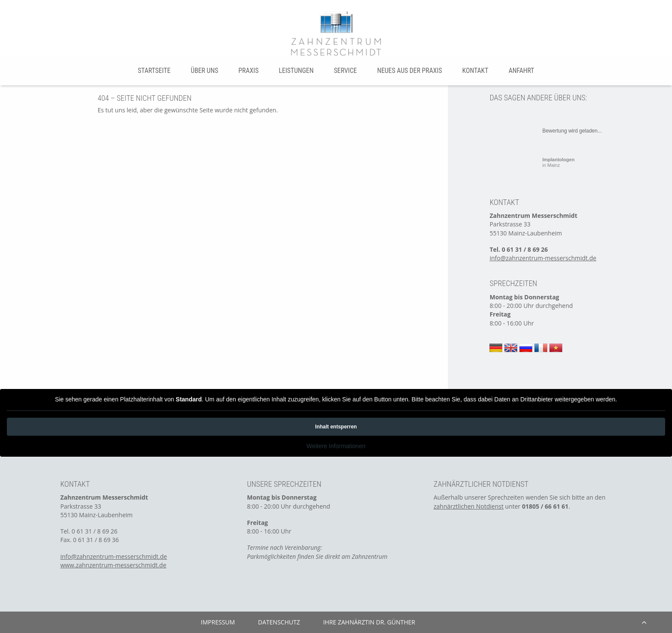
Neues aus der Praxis (409, 71)
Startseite (154, 71)
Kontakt (475, 71)
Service (345, 71)
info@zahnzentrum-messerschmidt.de (543, 258)
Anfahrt (522, 71)
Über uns (204, 71)
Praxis (248, 71)
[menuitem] (154, 71)
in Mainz (558, 162)
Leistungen (296, 71)
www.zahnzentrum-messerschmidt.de (113, 565)
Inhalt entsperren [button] (336, 427)
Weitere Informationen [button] (336, 446)
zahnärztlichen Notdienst (469, 506)
